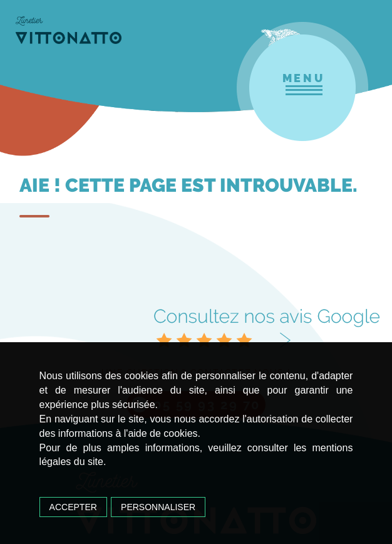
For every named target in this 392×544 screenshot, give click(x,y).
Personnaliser (158, 507)
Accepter (73, 507)
